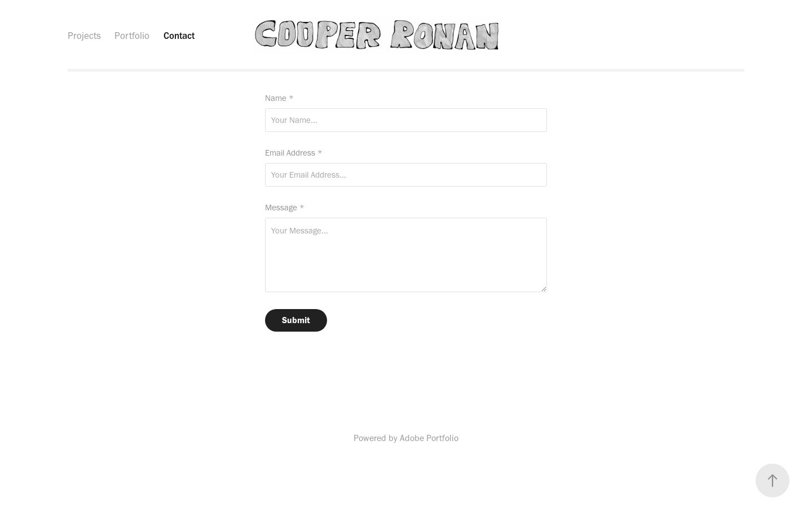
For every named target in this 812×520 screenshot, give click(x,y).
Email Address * (294, 153)
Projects (84, 36)
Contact (179, 36)
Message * (285, 208)
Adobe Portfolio (429, 438)
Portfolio (132, 36)
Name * (279, 98)
